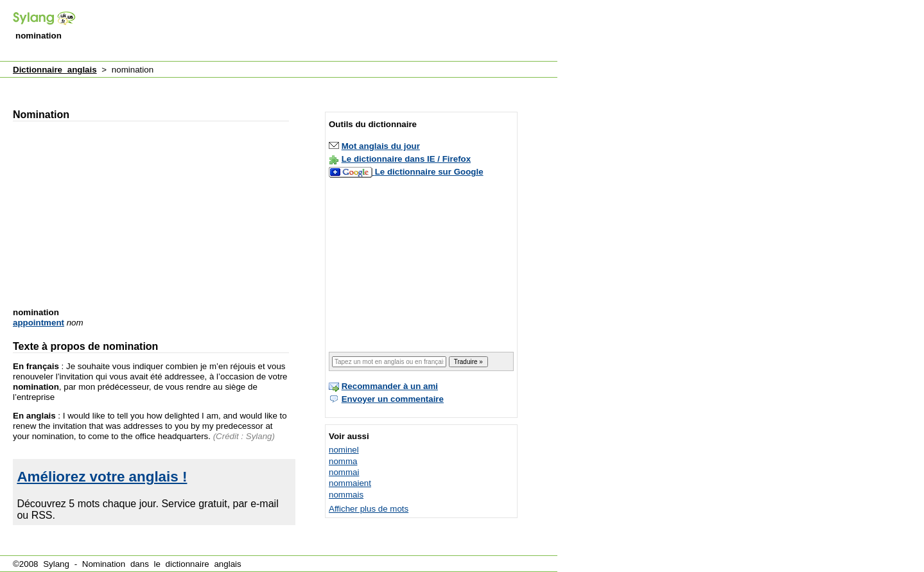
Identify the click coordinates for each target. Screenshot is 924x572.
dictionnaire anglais (204, 564)
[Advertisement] (324, 31)
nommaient (350, 483)
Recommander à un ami (390, 386)
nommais (346, 495)
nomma (343, 461)
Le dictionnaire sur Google (429, 172)
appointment (39, 323)
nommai (344, 472)
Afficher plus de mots (369, 509)
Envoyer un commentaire (393, 399)
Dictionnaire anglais (55, 70)
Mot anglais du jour (381, 146)
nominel (344, 450)
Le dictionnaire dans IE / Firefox (406, 159)
